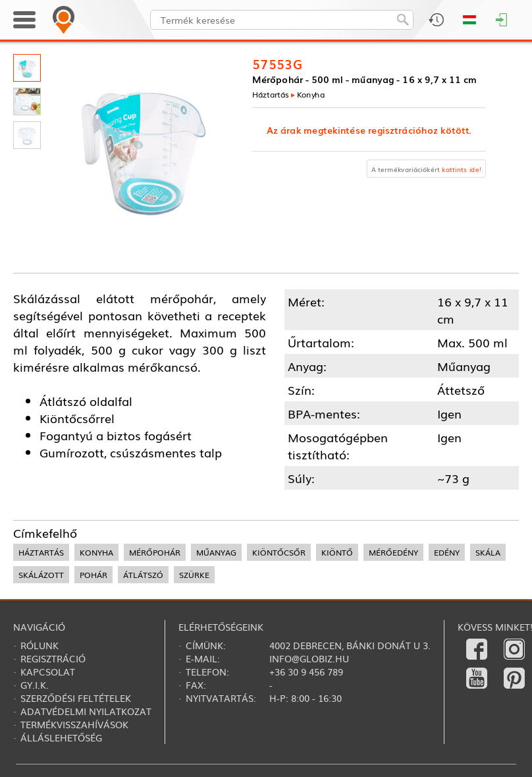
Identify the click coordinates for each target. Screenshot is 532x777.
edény (447, 552)
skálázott (41, 575)
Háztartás (271, 94)
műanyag (216, 552)
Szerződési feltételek (76, 698)
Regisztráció (53, 658)
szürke (194, 575)
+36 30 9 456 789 (306, 672)
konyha (96, 552)
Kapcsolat (48, 672)
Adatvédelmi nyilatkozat (86, 711)
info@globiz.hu (309, 658)
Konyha (311, 94)
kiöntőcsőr (279, 552)
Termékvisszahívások (74, 724)
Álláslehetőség (61, 737)
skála (488, 552)
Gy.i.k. (35, 685)
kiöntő (337, 552)
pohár (93, 575)
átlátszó (143, 575)
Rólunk (40, 645)
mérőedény (393, 552)
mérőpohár (155, 552)
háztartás (41, 552)
